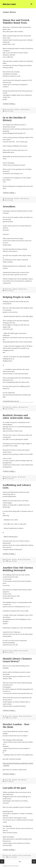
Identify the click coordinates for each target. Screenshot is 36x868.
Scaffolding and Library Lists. (17, 486)
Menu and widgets (31, 6)
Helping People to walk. (17, 297)
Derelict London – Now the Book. (16, 726)
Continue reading (9, 104)
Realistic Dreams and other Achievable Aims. (17, 417)
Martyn (18, 110)
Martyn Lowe (9, 4)
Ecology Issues (24, 407)
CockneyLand (25, 198)
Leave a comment (9, 111)
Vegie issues (23, 289)
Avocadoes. (9, 206)
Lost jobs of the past (14, 788)
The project (22, 477)
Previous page (2, 861)
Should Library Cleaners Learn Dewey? (17, 660)
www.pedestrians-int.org (11, 401)
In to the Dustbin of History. (14, 119)
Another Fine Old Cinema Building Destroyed (18, 569)
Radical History (26, 110)
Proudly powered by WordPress (11, 866)
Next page (34, 861)
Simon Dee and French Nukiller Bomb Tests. (16, 21)
